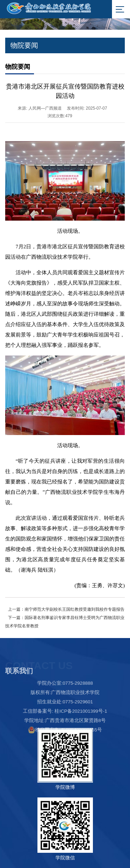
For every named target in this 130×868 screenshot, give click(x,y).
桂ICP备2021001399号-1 (81, 727)
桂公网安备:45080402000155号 (65, 745)
